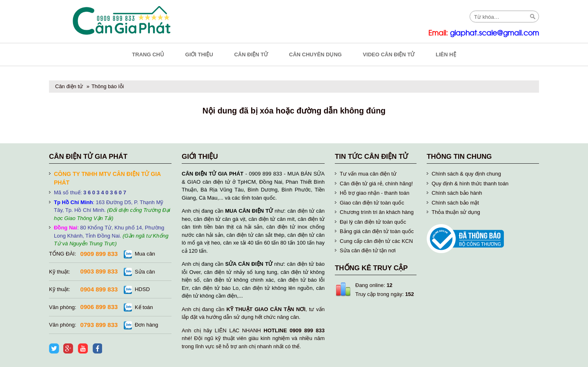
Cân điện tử (69, 86)
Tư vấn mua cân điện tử (368, 174)
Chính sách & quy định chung (466, 174)
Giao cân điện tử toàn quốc (372, 203)
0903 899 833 (99, 271)
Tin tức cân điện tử (372, 157)
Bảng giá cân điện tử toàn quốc (377, 231)
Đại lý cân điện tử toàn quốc (373, 222)
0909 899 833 (99, 254)
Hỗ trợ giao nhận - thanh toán (374, 193)
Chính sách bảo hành (457, 193)
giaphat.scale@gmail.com (494, 33)
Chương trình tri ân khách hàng (377, 212)
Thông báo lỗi (108, 86)
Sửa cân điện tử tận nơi (368, 250)
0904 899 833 (99, 289)
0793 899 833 (99, 325)
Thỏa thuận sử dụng (456, 212)
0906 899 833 (99, 307)
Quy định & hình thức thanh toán (470, 183)
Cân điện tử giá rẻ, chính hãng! (376, 183)
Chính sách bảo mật (455, 203)
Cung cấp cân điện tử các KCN (376, 241)
